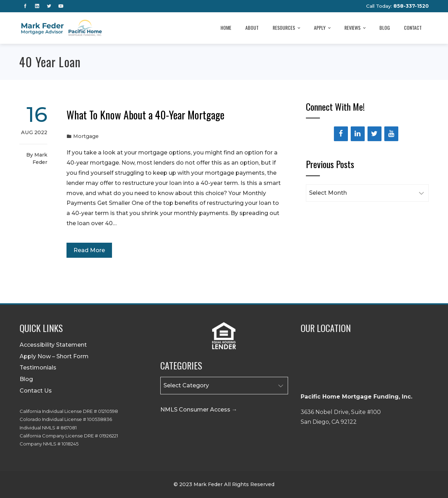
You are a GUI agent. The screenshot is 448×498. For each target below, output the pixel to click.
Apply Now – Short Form (54, 356)
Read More (89, 250)
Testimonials (38, 368)
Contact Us (36, 391)
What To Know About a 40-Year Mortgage (145, 115)
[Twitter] (374, 134)
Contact (413, 27)
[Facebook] (341, 134)
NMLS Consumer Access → (199, 410)
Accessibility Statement (53, 345)
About (252, 27)
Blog (385, 27)
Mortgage (86, 136)
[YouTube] (391, 134)
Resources (287, 28)
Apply (323, 28)
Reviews (356, 28)
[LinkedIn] (358, 134)
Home (226, 27)
